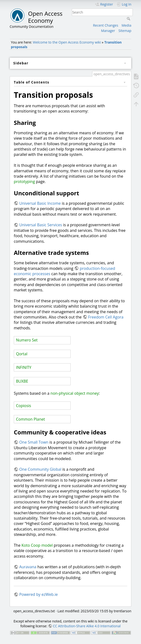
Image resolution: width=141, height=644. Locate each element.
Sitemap (125, 31)
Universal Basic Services (41, 225)
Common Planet (30, 419)
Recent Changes (105, 25)
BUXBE (22, 381)
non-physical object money (75, 393)
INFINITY (24, 367)
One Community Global (40, 469)
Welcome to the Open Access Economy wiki (67, 42)
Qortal (22, 354)
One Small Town (34, 442)
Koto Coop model (37, 545)
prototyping (24, 182)
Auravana (28, 567)
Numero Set (27, 340)
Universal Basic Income (40, 203)
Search (129, 19)
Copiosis (23, 406)
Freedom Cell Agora (106, 317)
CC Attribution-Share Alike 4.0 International (87, 626)
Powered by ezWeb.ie (38, 594)
